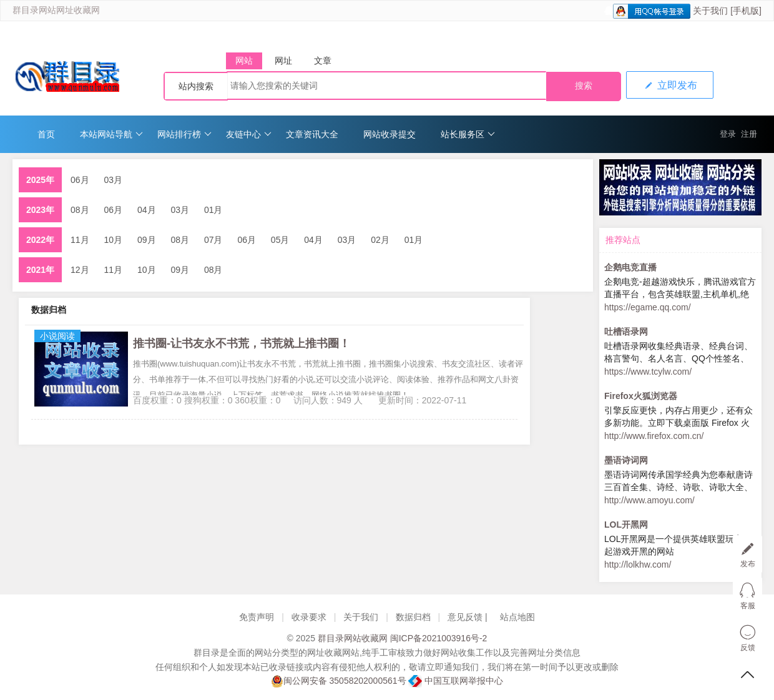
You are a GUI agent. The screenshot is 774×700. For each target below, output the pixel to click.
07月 (213, 240)
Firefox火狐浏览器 (641, 396)
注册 (749, 134)
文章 (323, 61)
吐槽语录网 (626, 332)
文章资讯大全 (312, 134)
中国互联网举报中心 (456, 681)
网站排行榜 (184, 134)
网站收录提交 (389, 134)
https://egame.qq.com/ (648, 307)
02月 (380, 240)
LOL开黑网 (626, 525)
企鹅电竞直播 (630, 267)
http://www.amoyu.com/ (649, 500)
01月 (213, 210)
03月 (114, 180)
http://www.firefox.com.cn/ (654, 436)
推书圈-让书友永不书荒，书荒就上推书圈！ (242, 343)
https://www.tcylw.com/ (648, 372)
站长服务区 (468, 134)
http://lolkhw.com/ (638, 564)
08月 (80, 210)
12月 (80, 270)
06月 (80, 180)
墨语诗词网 (626, 460)
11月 (80, 240)
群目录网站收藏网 (353, 638)
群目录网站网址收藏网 (56, 10)
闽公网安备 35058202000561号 (339, 681)
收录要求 (309, 617)
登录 (728, 134)
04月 (147, 210)
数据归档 (413, 617)
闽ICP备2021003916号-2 (439, 638)
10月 (114, 240)
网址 (283, 61)
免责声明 (257, 617)
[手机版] (746, 11)
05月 (280, 240)
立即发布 (670, 85)
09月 (147, 240)
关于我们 (710, 11)
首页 (46, 134)
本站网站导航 (111, 134)
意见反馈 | (468, 617)
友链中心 (249, 134)
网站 (244, 61)
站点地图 (517, 617)
